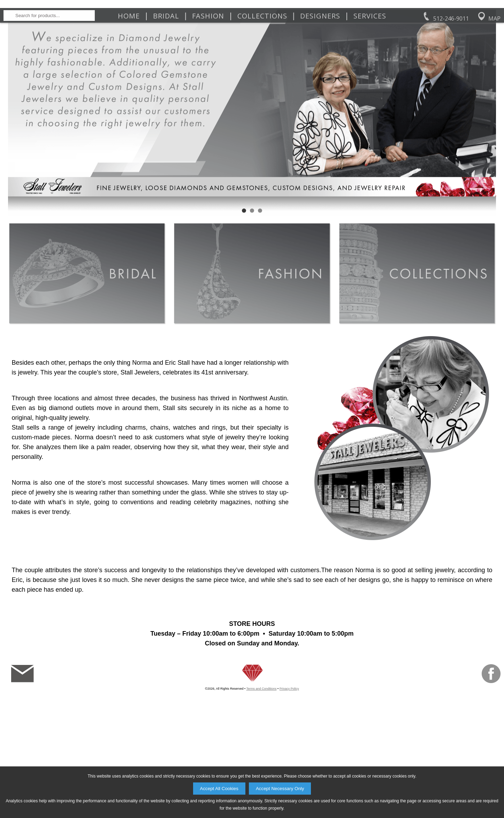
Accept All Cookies (219, 789)
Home (129, 95)
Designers (320, 95)
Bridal (166, 95)
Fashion (208, 95)
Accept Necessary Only (280, 789)
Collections (262, 95)
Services (370, 95)
